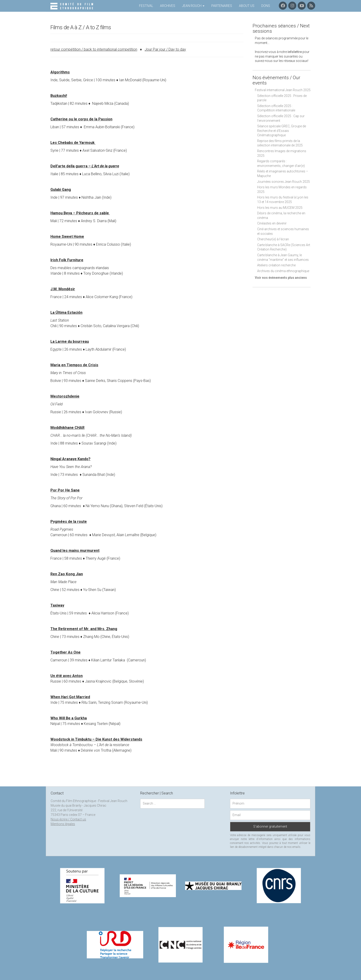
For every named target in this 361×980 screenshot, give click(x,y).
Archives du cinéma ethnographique (283, 271)
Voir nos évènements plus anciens (281, 278)
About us (247, 6)
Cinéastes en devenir (272, 223)
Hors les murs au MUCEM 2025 (280, 208)
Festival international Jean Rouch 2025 (283, 90)
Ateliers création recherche (276, 265)
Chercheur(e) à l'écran (273, 239)
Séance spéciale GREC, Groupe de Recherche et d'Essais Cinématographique (282, 131)
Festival (146, 6)
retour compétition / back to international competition (94, 49)
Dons (266, 6)
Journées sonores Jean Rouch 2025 (284, 182)
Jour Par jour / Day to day (165, 49)
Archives (168, 6)
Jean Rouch (193, 6)
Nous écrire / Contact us (68, 819)
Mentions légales (63, 824)
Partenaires (222, 6)
